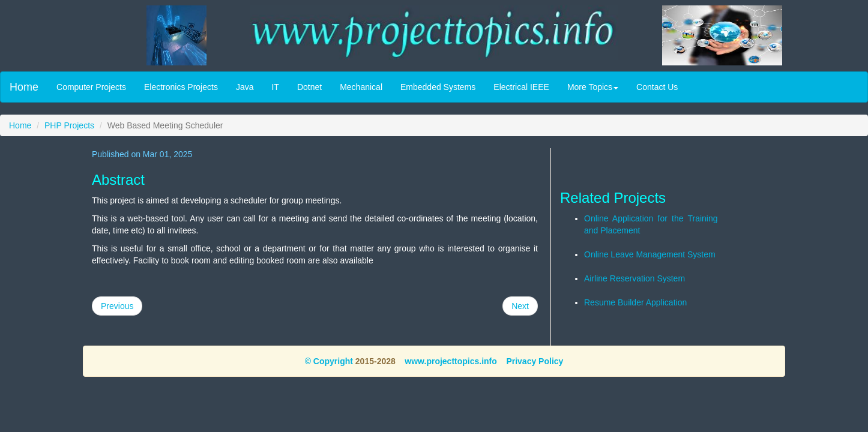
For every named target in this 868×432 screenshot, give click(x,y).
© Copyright (329, 361)
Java (245, 87)
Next (520, 306)
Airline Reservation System (634, 278)
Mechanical (361, 87)
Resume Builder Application (635, 302)
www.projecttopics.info (451, 361)
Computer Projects (91, 87)
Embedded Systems (438, 87)
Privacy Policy (535, 361)
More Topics (593, 87)
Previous (117, 306)
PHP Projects (69, 125)
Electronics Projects (181, 87)
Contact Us (657, 87)
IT (275, 87)
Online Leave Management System (650, 254)
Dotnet (309, 87)
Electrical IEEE (521, 87)
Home (24, 87)
